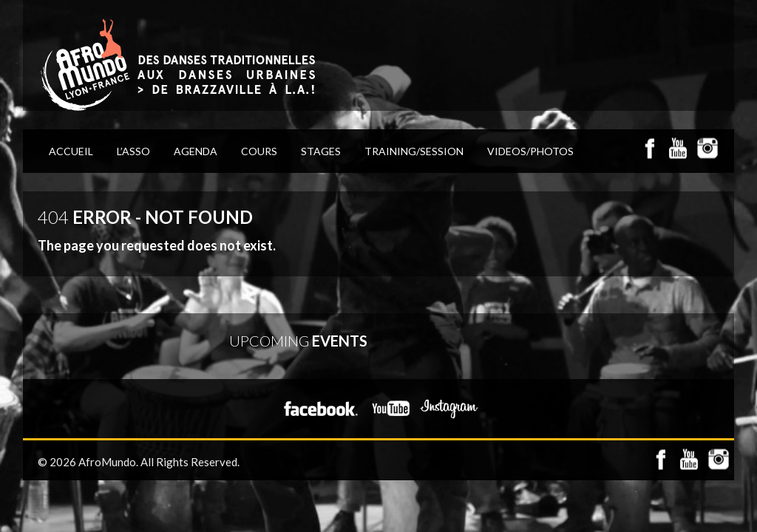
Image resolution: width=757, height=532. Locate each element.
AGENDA (196, 151)
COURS (259, 151)
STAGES (321, 151)
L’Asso (133, 151)
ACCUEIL (71, 151)
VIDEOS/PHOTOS (530, 151)
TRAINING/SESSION (414, 151)
